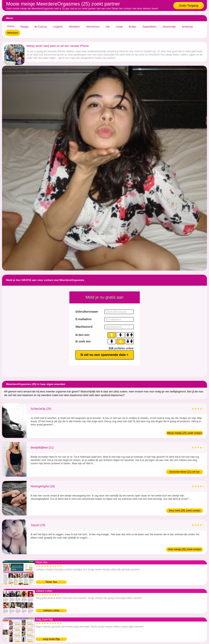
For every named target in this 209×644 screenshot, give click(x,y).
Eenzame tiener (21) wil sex (185, 472)
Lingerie (58, 27)
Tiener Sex (51, 582)
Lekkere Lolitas (51, 611)
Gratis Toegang (189, 6)
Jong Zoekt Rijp (51, 639)
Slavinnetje (169, 27)
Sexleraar (187, 27)
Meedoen (13, 33)
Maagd (24, 27)
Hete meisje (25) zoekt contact (185, 549)
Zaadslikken (149, 27)
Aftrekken (74, 27)
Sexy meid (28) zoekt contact (185, 511)
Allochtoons (93, 27)
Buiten (133, 27)
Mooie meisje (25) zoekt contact (184, 433)
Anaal (119, 27)
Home (11, 26)
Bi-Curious (41, 27)
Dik (108, 27)
